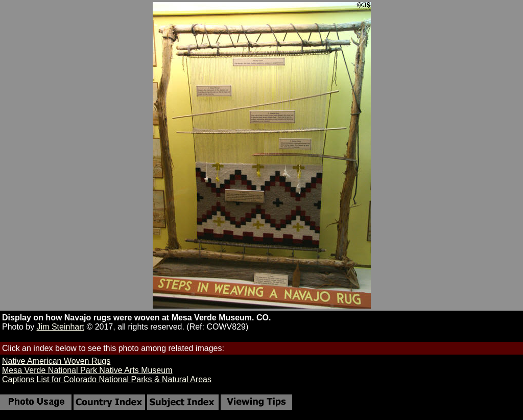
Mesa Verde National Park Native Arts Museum (87, 370)
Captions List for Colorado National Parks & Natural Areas (107, 379)
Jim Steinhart (61, 327)
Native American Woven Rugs (56, 361)
